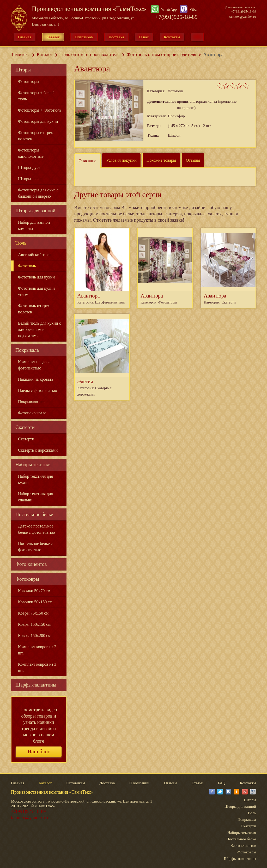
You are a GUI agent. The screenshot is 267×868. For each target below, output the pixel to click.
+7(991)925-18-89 (176, 17)
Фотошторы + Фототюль (40, 110)
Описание (87, 161)
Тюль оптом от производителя (90, 54)
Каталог (53, 37)
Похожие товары (161, 160)
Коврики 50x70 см (34, 591)
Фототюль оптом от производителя (161, 54)
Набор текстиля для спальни (35, 497)
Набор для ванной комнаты (34, 225)
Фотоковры (27, 579)
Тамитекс (20, 54)
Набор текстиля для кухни (35, 479)
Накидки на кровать (36, 379)
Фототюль (27, 266)
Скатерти (25, 427)
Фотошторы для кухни (38, 121)
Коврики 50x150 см (35, 602)
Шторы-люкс (30, 179)
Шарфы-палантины (36, 685)
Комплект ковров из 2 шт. (37, 650)
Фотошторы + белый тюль (36, 96)
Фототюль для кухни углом (36, 291)
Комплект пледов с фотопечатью (35, 365)
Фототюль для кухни (36, 277)
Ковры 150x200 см (34, 636)
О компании (139, 783)
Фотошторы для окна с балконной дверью (38, 193)
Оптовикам (84, 37)
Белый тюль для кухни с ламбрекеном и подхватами (40, 329)
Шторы (23, 70)
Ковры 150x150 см (34, 624)
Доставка (116, 37)
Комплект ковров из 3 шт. (37, 667)
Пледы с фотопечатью (38, 390)
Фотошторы (29, 81)
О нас (144, 37)
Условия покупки (121, 160)
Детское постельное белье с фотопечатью (37, 529)
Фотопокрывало (32, 413)
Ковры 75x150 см (33, 613)
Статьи (197, 783)
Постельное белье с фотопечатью (35, 547)
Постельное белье (34, 514)
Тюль (21, 243)
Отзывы (193, 160)
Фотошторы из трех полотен (35, 136)
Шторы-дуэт (29, 168)
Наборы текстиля (34, 465)
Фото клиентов (31, 564)
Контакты (172, 37)
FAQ (222, 783)
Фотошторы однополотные (31, 153)
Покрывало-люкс (33, 402)
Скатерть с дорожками (38, 450)
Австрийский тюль (35, 255)
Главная (25, 37)
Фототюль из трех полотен (34, 309)
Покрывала (27, 350)
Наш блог (39, 751)
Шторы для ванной (35, 211)
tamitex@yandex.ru (243, 17)
